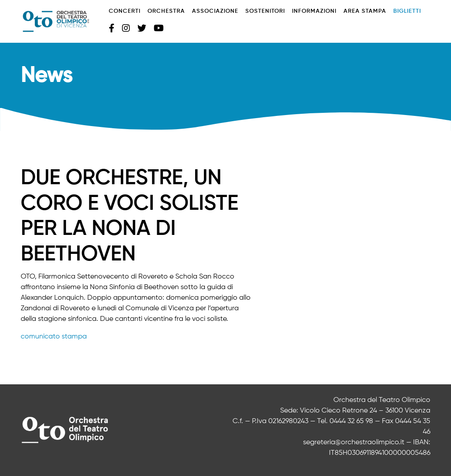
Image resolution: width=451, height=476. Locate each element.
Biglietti (407, 11)
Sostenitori (265, 11)
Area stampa (365, 11)
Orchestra (166, 11)
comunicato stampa (54, 337)
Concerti (125, 11)
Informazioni (314, 11)
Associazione (215, 11)
